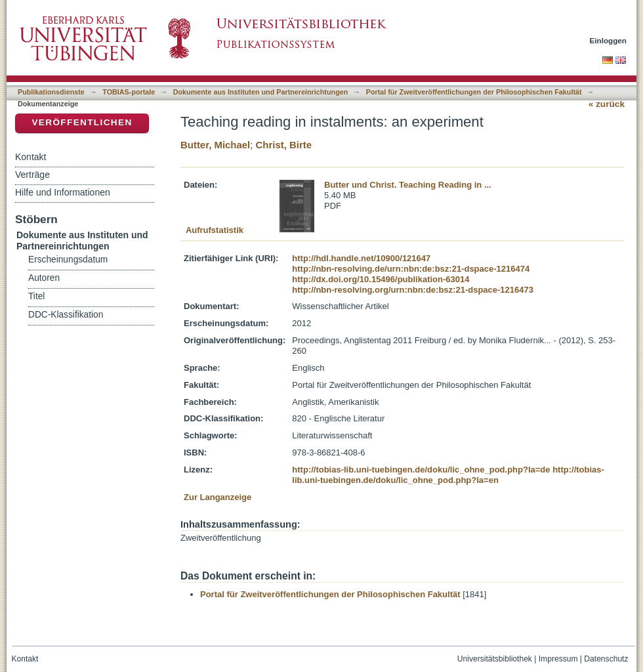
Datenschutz (606, 659)
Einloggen (609, 40)
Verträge (32, 175)
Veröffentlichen (82, 122)
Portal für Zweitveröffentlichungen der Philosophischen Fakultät (474, 92)
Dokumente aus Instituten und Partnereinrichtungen (261, 92)
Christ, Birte (284, 145)
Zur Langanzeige (218, 497)
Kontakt (31, 157)
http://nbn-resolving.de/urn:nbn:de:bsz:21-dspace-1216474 (411, 269)
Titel (36, 296)
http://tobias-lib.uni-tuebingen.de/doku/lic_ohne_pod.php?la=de (421, 470)
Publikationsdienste (51, 92)
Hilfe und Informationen (63, 192)
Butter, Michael (215, 145)
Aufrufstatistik (215, 230)
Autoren (44, 278)
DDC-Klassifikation (66, 315)
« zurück (607, 104)
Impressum (558, 659)
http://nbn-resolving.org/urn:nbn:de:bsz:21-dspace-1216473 (413, 290)
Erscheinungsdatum (68, 260)
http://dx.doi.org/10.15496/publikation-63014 (381, 279)
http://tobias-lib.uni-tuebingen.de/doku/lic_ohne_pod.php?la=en (448, 475)
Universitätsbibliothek (495, 659)
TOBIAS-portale (129, 92)
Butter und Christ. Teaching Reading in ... (408, 185)
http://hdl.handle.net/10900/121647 (361, 258)
